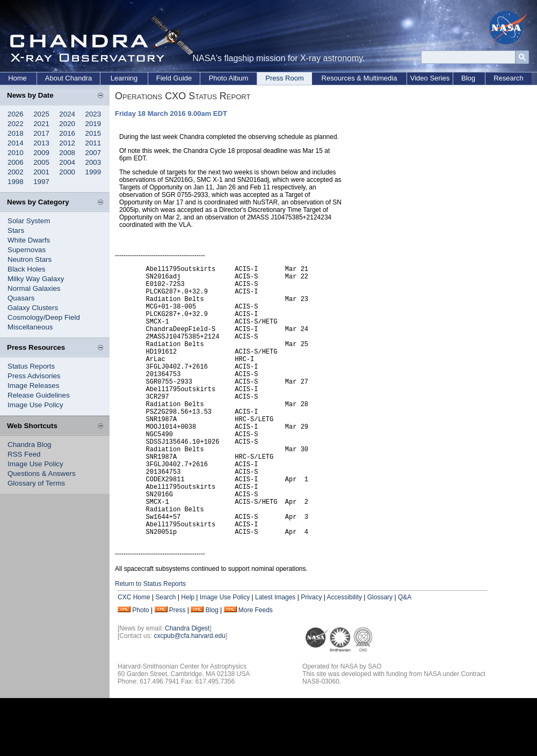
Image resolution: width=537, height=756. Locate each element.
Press (177, 668)
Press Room (285, 78)
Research (509, 78)
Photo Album (229, 78)
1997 (41, 182)
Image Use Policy (35, 405)
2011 (93, 143)
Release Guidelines (39, 395)
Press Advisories (34, 376)
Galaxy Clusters (33, 308)
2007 (93, 153)
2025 (41, 114)
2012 (67, 143)
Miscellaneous (30, 327)
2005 (41, 162)
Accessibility (344, 655)
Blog (468, 78)
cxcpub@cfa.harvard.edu (190, 694)
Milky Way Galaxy (36, 279)
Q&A (405, 655)
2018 (16, 133)
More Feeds (256, 668)
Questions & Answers (42, 474)
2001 (41, 172)
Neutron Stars (30, 259)
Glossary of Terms (36, 483)
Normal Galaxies (34, 288)
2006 (16, 162)
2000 (67, 172)
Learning (124, 78)
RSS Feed (24, 454)
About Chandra (68, 78)
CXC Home (134, 655)
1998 (16, 182)
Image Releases (33, 386)
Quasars (21, 298)
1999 (93, 172)
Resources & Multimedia (360, 78)
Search (165, 655)
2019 (93, 124)
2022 (16, 124)
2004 (67, 162)
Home (17, 78)
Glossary (380, 655)
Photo (140, 668)
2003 (93, 162)
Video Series (430, 78)
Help (188, 655)
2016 (67, 133)
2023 (93, 114)
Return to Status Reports (150, 642)
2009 (41, 153)
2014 (16, 143)
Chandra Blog (30, 445)
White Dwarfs (29, 240)
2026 (16, 114)
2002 (16, 172)
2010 (16, 153)
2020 (67, 124)
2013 (41, 143)
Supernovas (27, 250)
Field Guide (174, 78)
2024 (67, 114)
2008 (67, 153)
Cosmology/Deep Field (44, 317)
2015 (93, 133)
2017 (41, 133)
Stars (16, 230)
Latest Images (275, 655)
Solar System (29, 221)
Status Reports (31, 366)
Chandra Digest (187, 686)
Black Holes (26, 269)
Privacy (311, 655)
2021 (41, 124)
